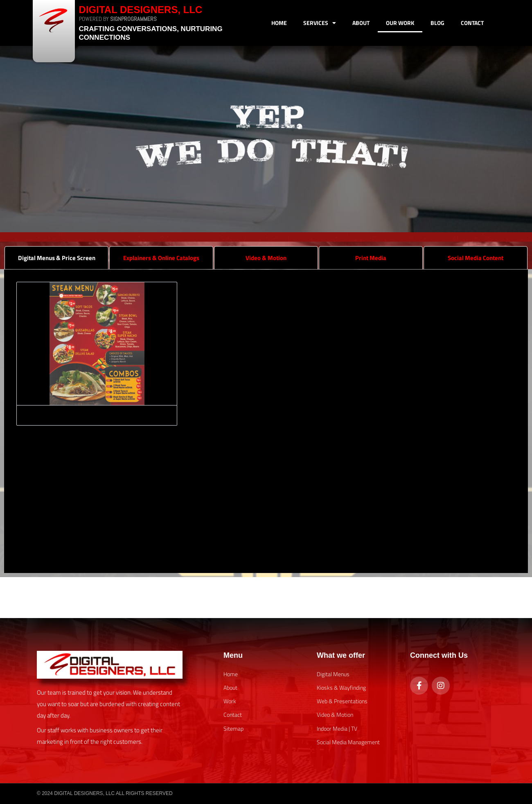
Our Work (400, 23)
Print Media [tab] (371, 258)
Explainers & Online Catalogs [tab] (161, 258)
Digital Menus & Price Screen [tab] (57, 258)
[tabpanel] (266, 421)
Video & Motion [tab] (266, 258)
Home (279, 23)
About (361, 23)
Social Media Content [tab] (476, 258)
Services (320, 23)
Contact (472, 23)
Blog (437, 23)
